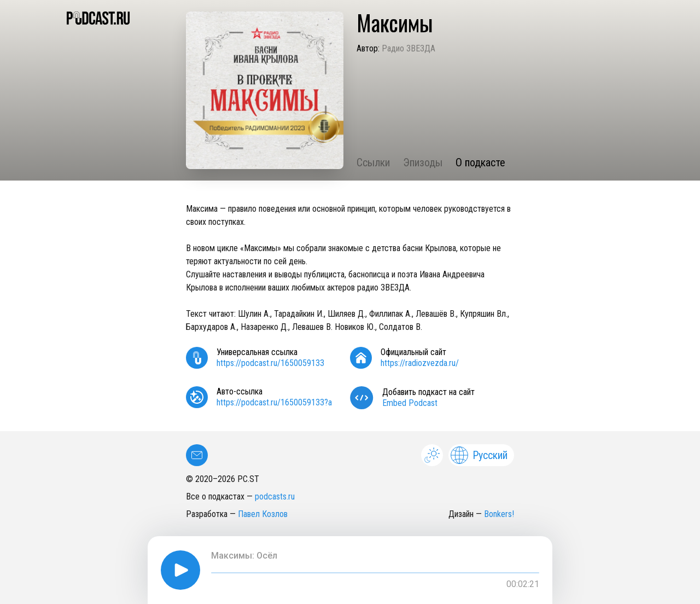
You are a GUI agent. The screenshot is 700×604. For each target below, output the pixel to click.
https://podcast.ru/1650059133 (270, 363)
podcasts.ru (275, 496)
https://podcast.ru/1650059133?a (274, 402)
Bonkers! (499, 514)
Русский (479, 455)
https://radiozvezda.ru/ (420, 363)
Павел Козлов (263, 514)
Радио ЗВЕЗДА (409, 48)
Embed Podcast (410, 403)
